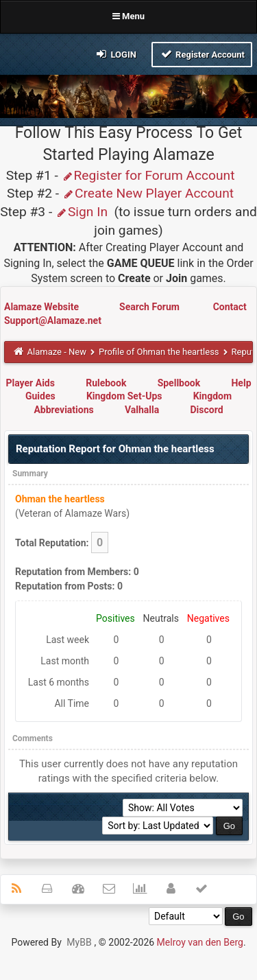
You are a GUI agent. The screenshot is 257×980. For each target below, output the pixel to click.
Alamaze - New (57, 352)
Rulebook (106, 383)
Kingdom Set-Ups (124, 396)
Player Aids (30, 383)
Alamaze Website (42, 307)
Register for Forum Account (148, 175)
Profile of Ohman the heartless (159, 352)
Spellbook (179, 383)
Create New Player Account (148, 193)
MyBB (79, 942)
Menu (128, 16)
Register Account (202, 54)
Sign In (82, 212)
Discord (206, 410)
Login (115, 54)
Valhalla (142, 410)
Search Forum (150, 307)
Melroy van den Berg (200, 942)
